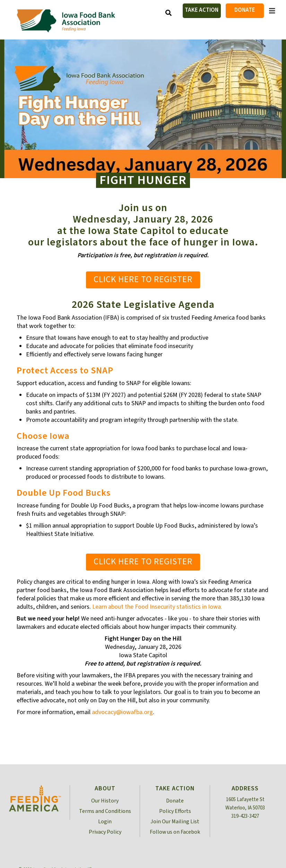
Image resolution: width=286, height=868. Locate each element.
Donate (245, 10)
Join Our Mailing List (175, 822)
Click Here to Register (143, 279)
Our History (105, 801)
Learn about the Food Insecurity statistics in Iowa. (157, 607)
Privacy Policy (105, 832)
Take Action (202, 10)
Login (105, 822)
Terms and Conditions (105, 811)
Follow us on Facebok (175, 832)
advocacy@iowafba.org (122, 712)
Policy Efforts (175, 811)
